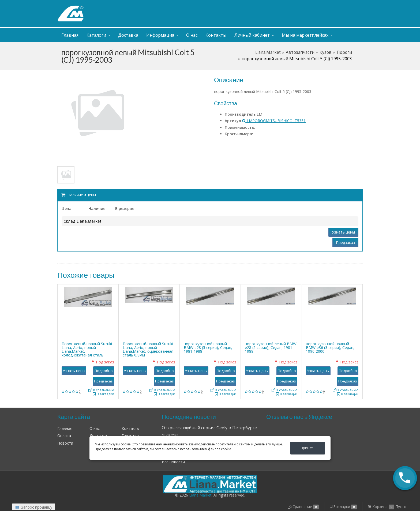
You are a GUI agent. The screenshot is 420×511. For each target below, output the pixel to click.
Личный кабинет (330, 5)
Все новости (173, 462)
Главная (70, 35)
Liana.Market (268, 52)
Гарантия (130, 436)
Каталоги (96, 35)
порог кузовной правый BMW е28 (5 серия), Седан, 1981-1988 (208, 347)
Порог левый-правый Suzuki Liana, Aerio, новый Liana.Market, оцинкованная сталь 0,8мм (148, 349)
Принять (308, 448)
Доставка (128, 35)
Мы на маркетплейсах (305, 35)
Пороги (344, 52)
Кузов (326, 52)
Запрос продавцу (34, 507)
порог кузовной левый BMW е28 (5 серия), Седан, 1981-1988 (271, 347)
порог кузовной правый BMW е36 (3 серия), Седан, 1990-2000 (330, 347)
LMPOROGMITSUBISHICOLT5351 (274, 121)
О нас (192, 35)
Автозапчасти (300, 52)
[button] (405, 478)
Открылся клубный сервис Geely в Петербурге (209, 428)
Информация (160, 35)
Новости (65, 443)
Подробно (104, 371)
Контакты (216, 35)
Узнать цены (343, 232)
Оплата (64, 436)
